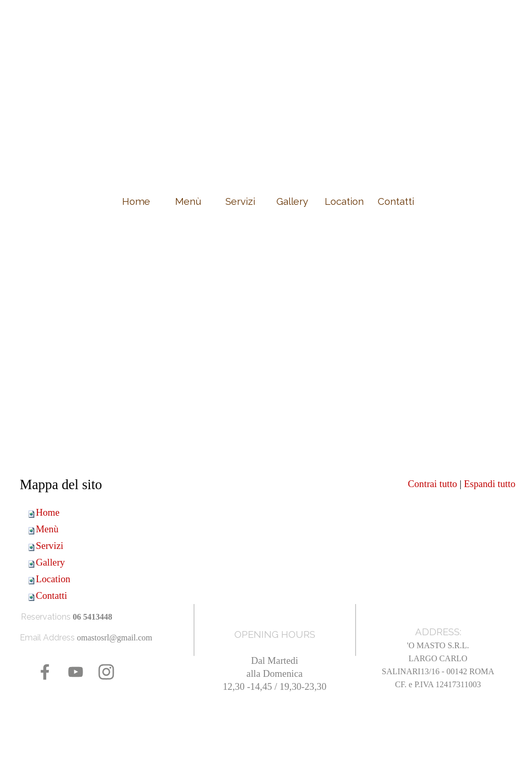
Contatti (51, 595)
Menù (47, 529)
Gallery (50, 562)
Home (48, 512)
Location (53, 579)
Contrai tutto (433, 484)
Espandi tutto (490, 484)
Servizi (50, 546)
